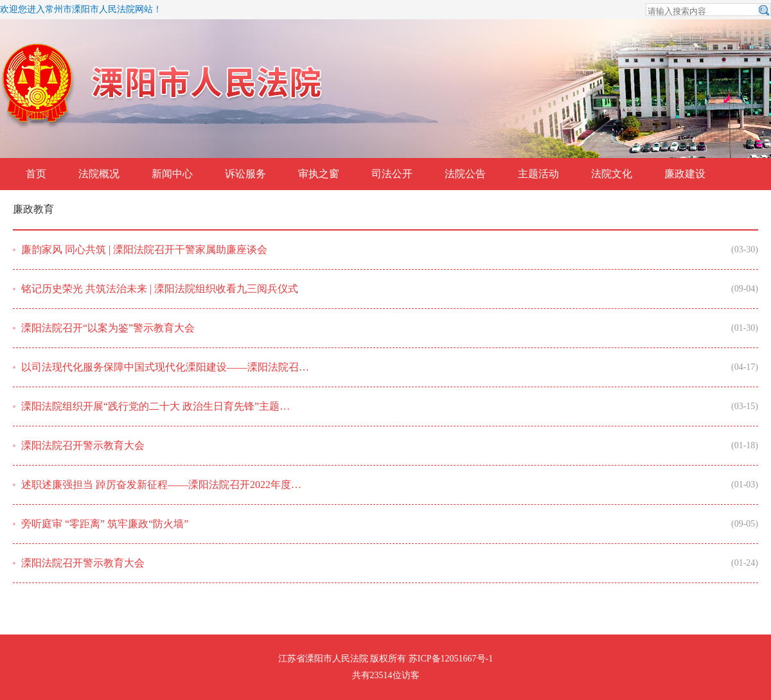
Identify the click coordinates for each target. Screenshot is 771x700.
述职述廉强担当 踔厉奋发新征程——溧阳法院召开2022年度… (161, 485)
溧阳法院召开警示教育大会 (83, 445)
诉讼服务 (245, 174)
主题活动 (538, 174)
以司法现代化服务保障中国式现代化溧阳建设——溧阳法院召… (165, 367)
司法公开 (392, 174)
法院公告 (465, 174)
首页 (36, 174)
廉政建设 (685, 174)
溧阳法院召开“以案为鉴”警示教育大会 (108, 328)
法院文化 (612, 174)
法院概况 (99, 174)
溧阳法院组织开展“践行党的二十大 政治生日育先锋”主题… (155, 406)
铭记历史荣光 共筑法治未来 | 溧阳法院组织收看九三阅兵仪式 (160, 289)
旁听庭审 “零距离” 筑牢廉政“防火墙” (105, 524)
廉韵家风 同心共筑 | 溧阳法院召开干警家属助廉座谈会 (144, 249)
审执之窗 (319, 174)
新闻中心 (172, 174)
